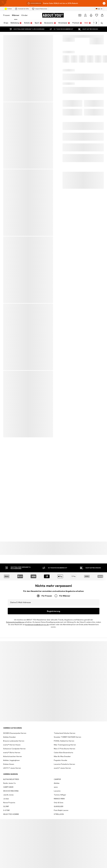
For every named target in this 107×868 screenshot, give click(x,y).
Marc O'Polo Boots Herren (64, 748)
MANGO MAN (59, 798)
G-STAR (6, 810)
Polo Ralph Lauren (61, 810)
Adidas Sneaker (10, 737)
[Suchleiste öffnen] (101, 23)
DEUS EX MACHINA (11, 790)
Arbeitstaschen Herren (13, 756)
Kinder (25, 15)
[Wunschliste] (97, 15)
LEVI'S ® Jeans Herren (12, 768)
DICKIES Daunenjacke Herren (15, 733)
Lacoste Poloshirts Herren (64, 764)
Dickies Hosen (9, 764)
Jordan (6, 798)
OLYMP (6, 806)
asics (56, 787)
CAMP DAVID (8, 787)
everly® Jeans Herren (62, 768)
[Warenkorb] (102, 15)
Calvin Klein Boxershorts (63, 752)
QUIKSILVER (59, 806)
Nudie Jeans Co (9, 783)
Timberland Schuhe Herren (65, 733)
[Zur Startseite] (53, 15)
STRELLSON (59, 814)
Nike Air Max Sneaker (62, 756)
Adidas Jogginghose (11, 760)
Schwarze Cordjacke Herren (14, 748)
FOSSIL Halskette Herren (64, 740)
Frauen (7, 15)
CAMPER (57, 779)
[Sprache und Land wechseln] (99, 9)
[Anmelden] (85, 15)
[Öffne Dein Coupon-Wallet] (80, 15)
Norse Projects (9, 802)
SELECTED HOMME (11, 814)
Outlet (8, 9)
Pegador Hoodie (60, 760)
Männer (16, 15)
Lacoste (57, 790)
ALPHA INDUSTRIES (11, 779)
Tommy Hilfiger (60, 794)
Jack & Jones (8, 794)
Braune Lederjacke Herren (14, 740)
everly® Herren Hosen (12, 744)
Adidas (57, 783)
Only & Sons (59, 802)
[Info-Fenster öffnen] (104, 3)
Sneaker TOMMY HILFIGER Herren (67, 737)
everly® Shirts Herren (12, 752)
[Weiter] (96, 23)
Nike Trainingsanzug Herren (65, 744)
